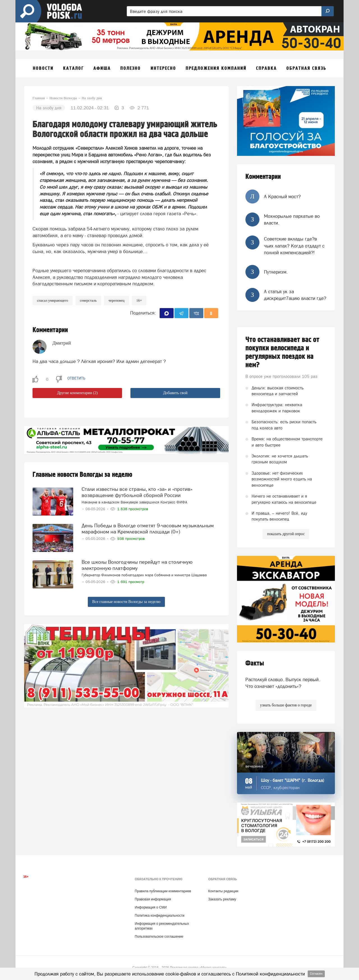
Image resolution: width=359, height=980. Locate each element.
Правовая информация (153, 899)
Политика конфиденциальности (159, 916)
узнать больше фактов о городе (286, 705)
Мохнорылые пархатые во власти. (292, 219)
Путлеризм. (276, 272)
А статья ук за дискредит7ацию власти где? (295, 295)
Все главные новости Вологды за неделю (126, 602)
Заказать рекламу (222, 899)
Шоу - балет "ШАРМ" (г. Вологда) (293, 780)
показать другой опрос (286, 534)
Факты (255, 663)
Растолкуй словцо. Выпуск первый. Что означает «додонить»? (283, 683)
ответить (76, 378)
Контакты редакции (223, 891)
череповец (117, 300)
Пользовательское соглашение (159, 937)
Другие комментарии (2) (77, 393)
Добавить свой (175, 393)
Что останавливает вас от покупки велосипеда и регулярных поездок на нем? (282, 352)
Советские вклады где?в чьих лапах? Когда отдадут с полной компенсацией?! (294, 246)
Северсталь (88, 300)
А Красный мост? (282, 197)
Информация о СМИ (151, 907)
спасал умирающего (53, 300)
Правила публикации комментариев (163, 891)
